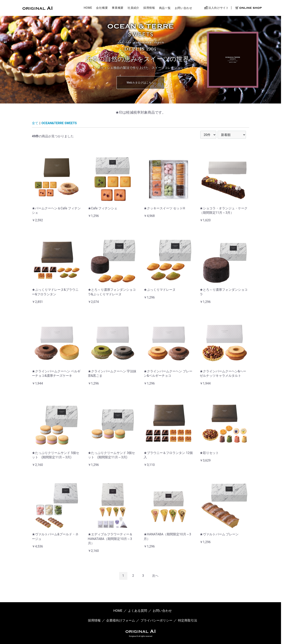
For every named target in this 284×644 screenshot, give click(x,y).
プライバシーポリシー (156, 620)
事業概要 (118, 9)
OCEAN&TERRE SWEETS (59, 123)
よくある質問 (138, 611)
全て (35, 123)
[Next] (155, 576)
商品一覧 (165, 9)
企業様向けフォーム (121, 620)
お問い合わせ (184, 9)
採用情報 (149, 9)
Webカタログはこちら (141, 83)
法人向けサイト (217, 8)
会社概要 (102, 9)
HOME (88, 9)
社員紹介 (133, 9)
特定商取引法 (188, 620)
